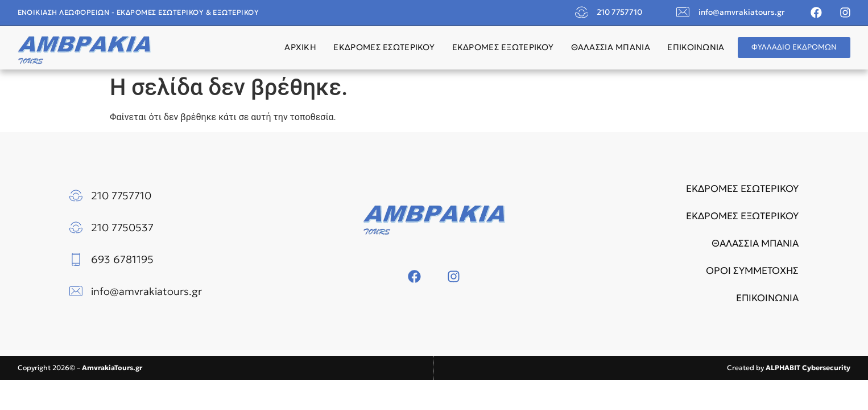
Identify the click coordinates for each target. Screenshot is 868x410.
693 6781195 (122, 259)
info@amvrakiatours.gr (742, 12)
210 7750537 (122, 227)
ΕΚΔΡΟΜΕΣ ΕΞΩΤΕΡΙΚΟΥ (503, 47)
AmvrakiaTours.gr (112, 368)
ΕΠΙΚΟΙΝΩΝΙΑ (696, 47)
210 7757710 (619, 12)
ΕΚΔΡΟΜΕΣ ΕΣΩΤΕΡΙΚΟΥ (384, 47)
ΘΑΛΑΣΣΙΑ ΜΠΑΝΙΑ (611, 47)
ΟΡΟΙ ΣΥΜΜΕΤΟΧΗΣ (752, 271)
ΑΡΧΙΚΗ (300, 47)
